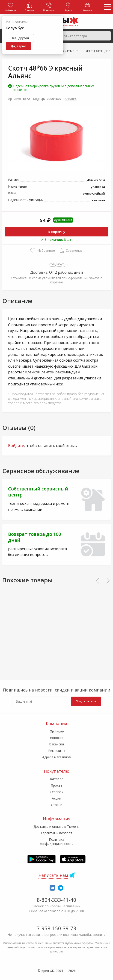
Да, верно (18, 46)
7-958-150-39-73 (57, 928)
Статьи (57, 805)
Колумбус (57, 264)
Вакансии (56, 744)
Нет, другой (20, 38)
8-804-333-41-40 (57, 900)
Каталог (56, 779)
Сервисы (56, 792)
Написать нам (53, 875)
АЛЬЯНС (71, 99)
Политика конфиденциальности (57, 842)
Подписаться (86, 701)
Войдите (16, 446)
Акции (56, 798)
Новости (57, 738)
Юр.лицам (56, 731)
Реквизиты (57, 751)
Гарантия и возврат (56, 833)
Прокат (56, 785)
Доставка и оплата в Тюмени (56, 826)
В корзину (56, 232)
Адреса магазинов (56, 757)
